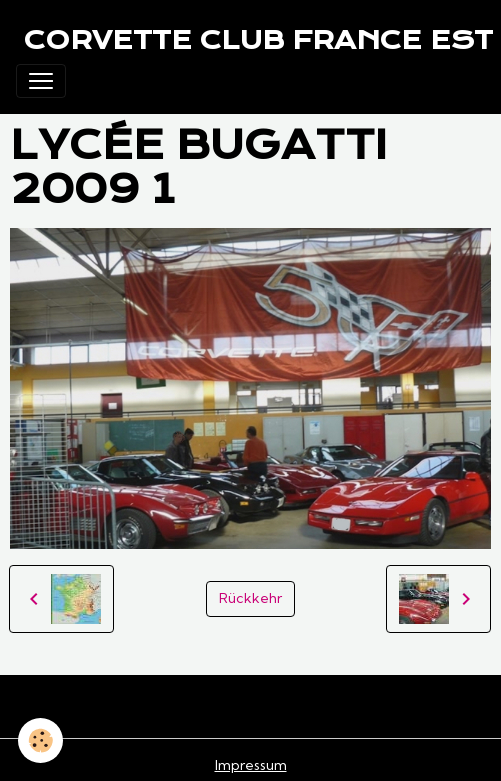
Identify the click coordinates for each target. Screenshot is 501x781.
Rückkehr (250, 598)
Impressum (251, 765)
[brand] (258, 40)
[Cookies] (40, 740)
